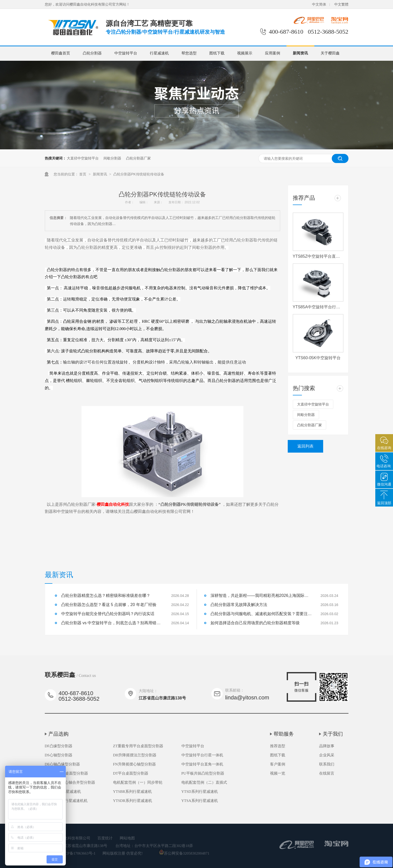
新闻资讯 (300, 53)
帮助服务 (284, 734)
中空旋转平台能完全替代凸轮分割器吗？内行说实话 (108, 614)
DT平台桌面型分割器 (131, 773)
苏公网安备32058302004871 (184, 853)
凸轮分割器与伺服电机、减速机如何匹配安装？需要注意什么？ (261, 614)
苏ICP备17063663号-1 (78, 853)
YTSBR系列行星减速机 (132, 792)
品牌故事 (327, 746)
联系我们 (327, 764)
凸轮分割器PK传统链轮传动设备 (139, 174)
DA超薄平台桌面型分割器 (67, 773)
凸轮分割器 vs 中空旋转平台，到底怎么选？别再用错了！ (112, 623)
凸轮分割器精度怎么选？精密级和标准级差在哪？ (106, 596)
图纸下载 (217, 53)
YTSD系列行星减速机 (200, 792)
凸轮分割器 (92, 53)
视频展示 (245, 53)
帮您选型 (189, 53)
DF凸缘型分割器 (59, 746)
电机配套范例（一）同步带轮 (138, 782)
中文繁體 (341, 4)
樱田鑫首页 (61, 53)
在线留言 (327, 773)
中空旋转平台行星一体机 (202, 755)
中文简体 (319, 4)
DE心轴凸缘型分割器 (63, 764)
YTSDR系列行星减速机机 (66, 801)
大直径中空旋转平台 (83, 158)
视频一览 (278, 773)
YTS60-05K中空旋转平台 (318, 358)
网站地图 (127, 838)
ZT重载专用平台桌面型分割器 (138, 746)
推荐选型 (278, 746)
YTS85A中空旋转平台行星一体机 (318, 307)
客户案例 (278, 764)
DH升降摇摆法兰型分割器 (135, 755)
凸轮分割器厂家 (138, 158)
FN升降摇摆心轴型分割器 (135, 764)
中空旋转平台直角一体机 (202, 764)
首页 (83, 174)
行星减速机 (159, 53)
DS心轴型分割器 (59, 755)
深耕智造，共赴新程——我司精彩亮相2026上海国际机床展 (261, 596)
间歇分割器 (112, 158)
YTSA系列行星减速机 (200, 801)
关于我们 (333, 734)
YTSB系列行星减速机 (63, 792)
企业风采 (327, 755)
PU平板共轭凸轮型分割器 (203, 773)
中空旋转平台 (126, 53)
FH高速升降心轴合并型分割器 (70, 782)
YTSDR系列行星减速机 (133, 801)
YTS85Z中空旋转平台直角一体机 (318, 256)
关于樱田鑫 (330, 53)
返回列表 (305, 446)
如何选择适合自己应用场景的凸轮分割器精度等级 (255, 623)
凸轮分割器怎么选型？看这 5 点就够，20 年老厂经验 (109, 605)
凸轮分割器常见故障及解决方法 (239, 605)
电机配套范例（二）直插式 (204, 782)
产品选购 (58, 734)
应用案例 (273, 53)
